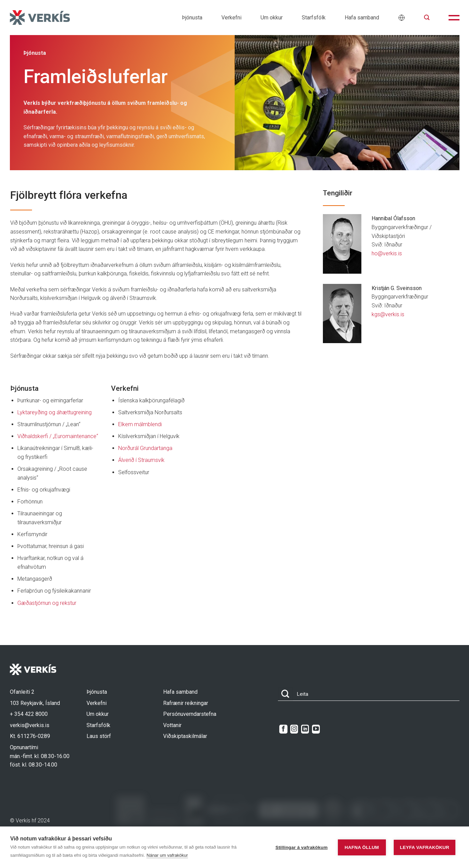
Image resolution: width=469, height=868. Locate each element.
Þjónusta (192, 18)
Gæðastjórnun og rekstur (47, 603)
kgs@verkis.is (388, 314)
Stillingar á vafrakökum (302, 847)
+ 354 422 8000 (29, 714)
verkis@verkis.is (30, 725)
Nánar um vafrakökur (167, 855)
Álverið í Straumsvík (141, 460)
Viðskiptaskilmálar (185, 736)
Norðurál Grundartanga (145, 448)
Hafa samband (362, 18)
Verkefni (231, 18)
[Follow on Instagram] (294, 729)
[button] (427, 18)
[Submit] (285, 694)
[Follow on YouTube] (316, 729)
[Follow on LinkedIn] (305, 729)
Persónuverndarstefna (190, 714)
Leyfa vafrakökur (425, 847)
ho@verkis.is (387, 253)
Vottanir (172, 725)
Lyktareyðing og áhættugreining (54, 412)
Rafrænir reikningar (186, 703)
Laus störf (99, 736)
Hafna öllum (362, 847)
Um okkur (272, 18)
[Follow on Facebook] (283, 729)
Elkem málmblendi (140, 424)
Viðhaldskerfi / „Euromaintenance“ (58, 436)
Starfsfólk (314, 18)
